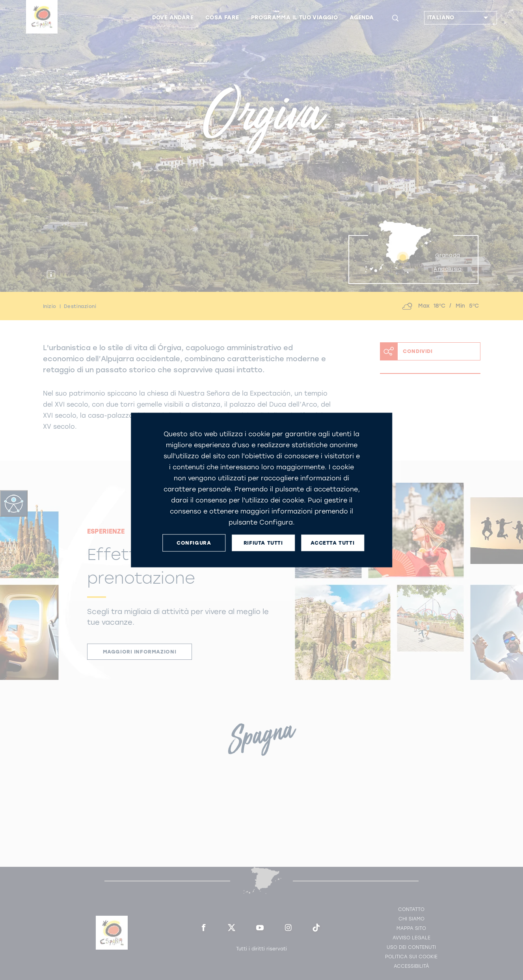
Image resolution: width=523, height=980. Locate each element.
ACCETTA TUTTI (332, 543)
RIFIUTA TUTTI (263, 543)
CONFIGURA (194, 543)
